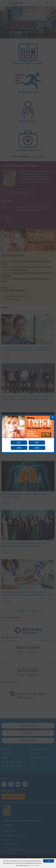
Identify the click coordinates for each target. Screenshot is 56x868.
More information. (34, 865)
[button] (19, 443)
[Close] (52, 417)
